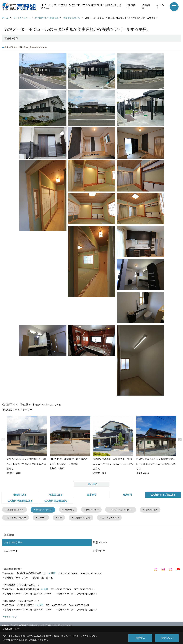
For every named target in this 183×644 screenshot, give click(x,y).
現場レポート (100, 543)
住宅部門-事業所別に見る (20, 501)
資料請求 (146, 7)
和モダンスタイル (46, 510)
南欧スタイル (97, 510)
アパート (44, 518)
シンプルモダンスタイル (127, 510)
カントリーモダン (115, 518)
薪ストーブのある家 (18, 518)
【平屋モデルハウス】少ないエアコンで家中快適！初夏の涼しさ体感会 (81, 7)
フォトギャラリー (13, 543)
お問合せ (131, 7)
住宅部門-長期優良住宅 (56, 501)
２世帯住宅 (72, 510)
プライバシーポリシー (71, 636)
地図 (53, 574)
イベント (160, 7)
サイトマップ (11, 617)
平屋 (62, 518)
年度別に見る (56, 495)
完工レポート (11, 551)
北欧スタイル (158, 510)
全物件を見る (20, 495)
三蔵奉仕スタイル (17, 510)
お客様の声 (99, 551)
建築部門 (127, 495)
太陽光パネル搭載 (86, 518)
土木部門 (92, 495)
